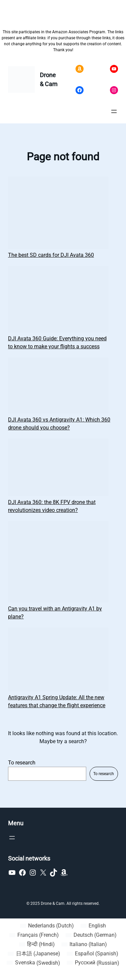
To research (22, 763)
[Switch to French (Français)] (34, 935)
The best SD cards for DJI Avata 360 (51, 255)
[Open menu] (114, 111)
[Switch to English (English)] (93, 926)
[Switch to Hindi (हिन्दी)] (37, 944)
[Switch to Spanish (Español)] (93, 954)
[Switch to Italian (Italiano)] (84, 944)
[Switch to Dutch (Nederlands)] (47, 926)
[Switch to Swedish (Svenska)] (33, 963)
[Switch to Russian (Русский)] (93, 963)
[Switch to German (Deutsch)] (91, 935)
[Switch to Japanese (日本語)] (34, 954)
